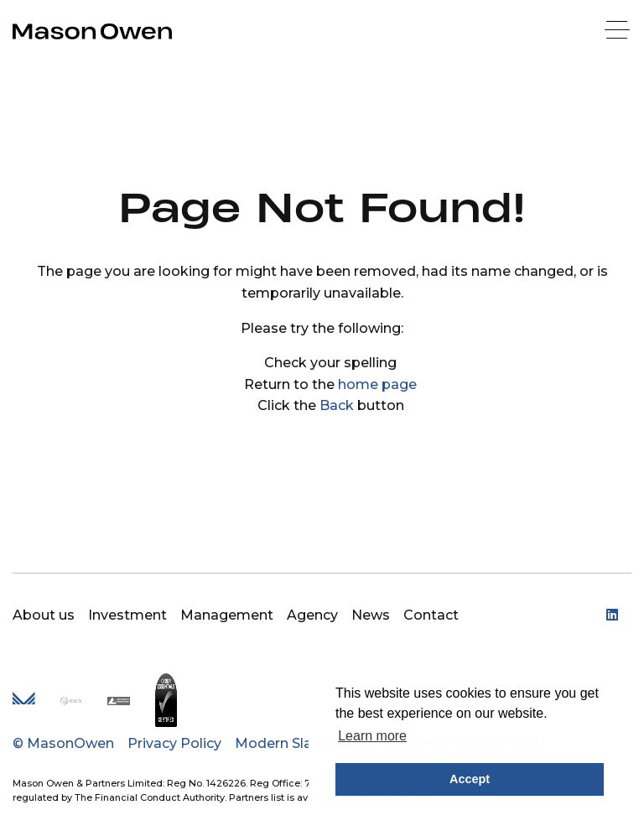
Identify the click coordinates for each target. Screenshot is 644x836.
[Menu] (619, 31)
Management (227, 615)
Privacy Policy (174, 743)
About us (44, 615)
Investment (127, 615)
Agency (312, 615)
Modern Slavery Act (301, 743)
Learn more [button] (372, 736)
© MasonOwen (63, 743)
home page (377, 384)
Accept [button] (470, 779)
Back (337, 405)
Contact (431, 615)
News (371, 615)
